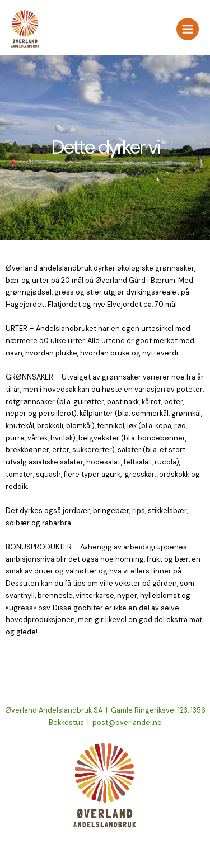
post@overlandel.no (127, 722)
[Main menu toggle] (188, 29)
